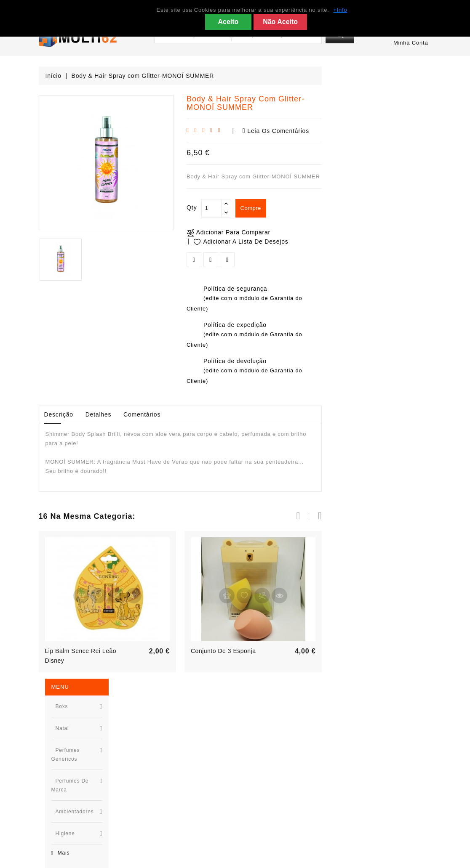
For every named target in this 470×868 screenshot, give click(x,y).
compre (363, 209)
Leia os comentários (385, 131)
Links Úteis (257, 766)
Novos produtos (162, 754)
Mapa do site (259, 804)
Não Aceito (280, 22)
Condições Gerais (266, 741)
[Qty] (321, 208)
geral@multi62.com (76, 830)
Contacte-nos (260, 792)
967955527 (65, 792)
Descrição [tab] (168, 414)
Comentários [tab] (251, 414)
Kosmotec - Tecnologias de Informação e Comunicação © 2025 (277, 858)
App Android (259, 779)
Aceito (228, 22)
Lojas (249, 817)
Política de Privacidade (274, 754)
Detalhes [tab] (208, 414)
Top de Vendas (161, 766)
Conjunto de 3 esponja (333, 651)
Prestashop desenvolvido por (146, 858)
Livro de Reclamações (273, 830)
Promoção (154, 741)
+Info (340, 10)
